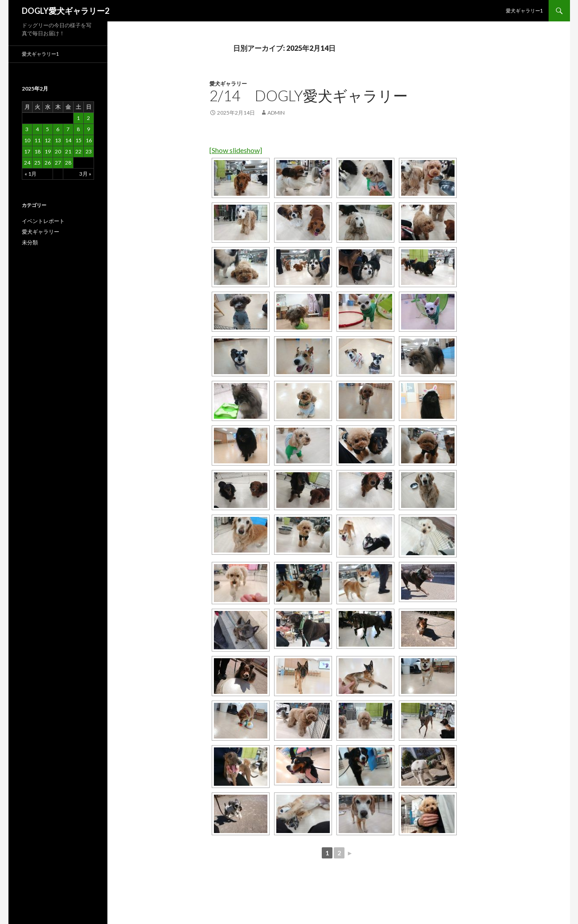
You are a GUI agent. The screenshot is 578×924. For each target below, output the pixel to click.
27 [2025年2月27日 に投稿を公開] (58, 163)
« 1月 (31, 174)
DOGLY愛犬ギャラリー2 (66, 11)
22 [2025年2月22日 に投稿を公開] (78, 151)
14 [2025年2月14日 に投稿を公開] (68, 140)
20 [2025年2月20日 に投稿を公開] (58, 151)
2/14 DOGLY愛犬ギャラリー (309, 95)
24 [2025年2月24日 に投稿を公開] (27, 163)
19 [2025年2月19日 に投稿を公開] (48, 151)
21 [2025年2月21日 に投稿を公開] (68, 151)
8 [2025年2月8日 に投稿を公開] (78, 129)
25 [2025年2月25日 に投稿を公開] (37, 163)
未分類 (30, 242)
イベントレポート (43, 221)
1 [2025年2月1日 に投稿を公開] (78, 118)
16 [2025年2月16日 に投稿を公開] (89, 140)
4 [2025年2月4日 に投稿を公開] (37, 129)
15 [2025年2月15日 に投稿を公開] (78, 140)
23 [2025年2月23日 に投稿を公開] (89, 151)
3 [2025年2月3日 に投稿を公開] (27, 129)
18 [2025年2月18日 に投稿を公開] (37, 151)
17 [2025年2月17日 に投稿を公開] (27, 151)
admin (276, 113)
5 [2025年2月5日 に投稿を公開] (47, 129)
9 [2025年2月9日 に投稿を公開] (88, 129)
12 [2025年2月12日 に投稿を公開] (48, 140)
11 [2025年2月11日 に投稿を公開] (37, 140)
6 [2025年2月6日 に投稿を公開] (58, 129)
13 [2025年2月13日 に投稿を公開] (58, 140)
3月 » (85, 174)
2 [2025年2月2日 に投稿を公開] (88, 118)
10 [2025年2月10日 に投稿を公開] (27, 140)
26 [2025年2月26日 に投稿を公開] (48, 163)
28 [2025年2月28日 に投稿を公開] (68, 163)
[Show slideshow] (236, 150)
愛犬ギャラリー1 (524, 10)
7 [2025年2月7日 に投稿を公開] (68, 129)
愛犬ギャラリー (228, 84)
